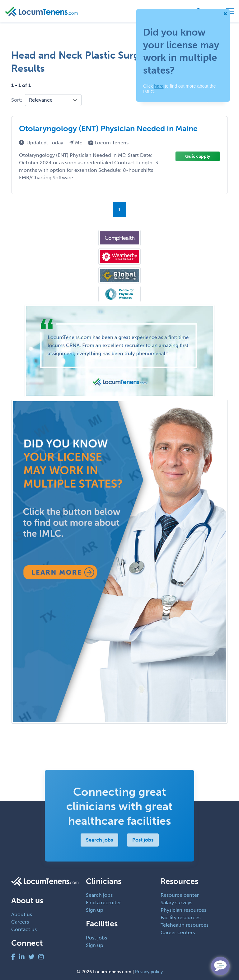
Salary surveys (176, 903)
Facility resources (180, 917)
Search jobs (99, 840)
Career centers (178, 932)
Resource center (180, 895)
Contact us (24, 929)
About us (22, 914)
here (159, 86)
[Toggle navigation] (230, 11)
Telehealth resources (185, 925)
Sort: (17, 100)
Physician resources (183, 910)
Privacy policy (149, 972)
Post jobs (143, 840)
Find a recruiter (103, 903)
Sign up (95, 910)
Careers (20, 922)
